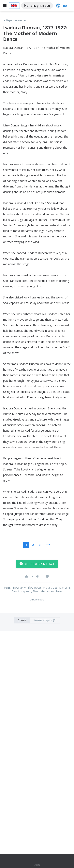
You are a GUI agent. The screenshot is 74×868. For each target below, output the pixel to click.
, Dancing (64, 587)
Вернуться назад (15, 20)
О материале (37, 600)
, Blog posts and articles (42, 587)
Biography (19, 587)
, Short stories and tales (47, 591)
